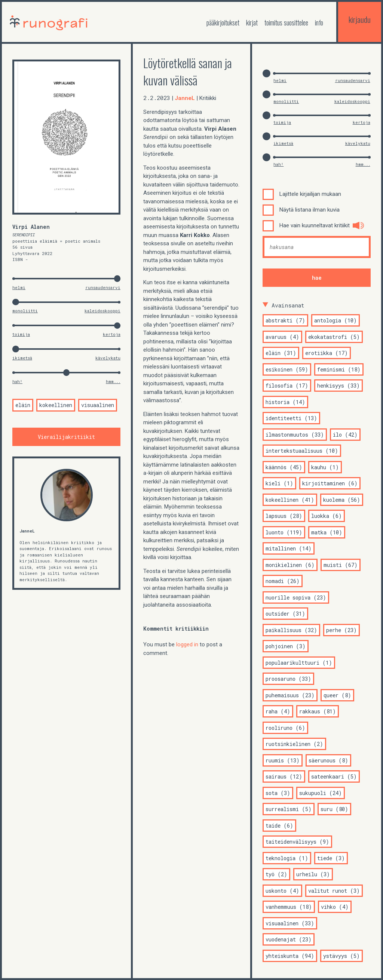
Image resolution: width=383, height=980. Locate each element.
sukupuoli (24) (321, 793)
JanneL (27, 531)
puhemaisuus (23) (290, 695)
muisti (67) (341, 565)
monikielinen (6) (290, 565)
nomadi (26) (283, 581)
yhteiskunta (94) (290, 956)
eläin (23, 405)
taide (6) (279, 826)
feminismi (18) (339, 369)
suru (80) (334, 809)
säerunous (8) (328, 760)
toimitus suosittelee (286, 22)
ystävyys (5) (341, 956)
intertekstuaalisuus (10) (302, 451)
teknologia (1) (287, 858)
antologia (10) (335, 320)
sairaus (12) (284, 776)
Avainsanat (288, 305)
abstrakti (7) (285, 320)
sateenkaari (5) (334, 776)
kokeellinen (56, 405)
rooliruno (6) (285, 728)
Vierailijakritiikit (66, 437)
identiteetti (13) (291, 418)
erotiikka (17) (327, 353)
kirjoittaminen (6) (330, 483)
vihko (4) (335, 907)
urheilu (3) (313, 874)
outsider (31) (285, 614)
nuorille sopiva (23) (296, 597)
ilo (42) (345, 435)
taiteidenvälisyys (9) (297, 842)
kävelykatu (108, 358)
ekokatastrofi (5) (334, 337)
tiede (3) (331, 858)
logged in (187, 644)
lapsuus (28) (284, 516)
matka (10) (327, 532)
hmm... (113, 381)
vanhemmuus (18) (289, 907)
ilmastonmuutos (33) (295, 435)
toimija (21, 334)
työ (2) (276, 874)
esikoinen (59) (287, 369)
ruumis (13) (283, 760)
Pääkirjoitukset (223, 22)
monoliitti (25, 311)
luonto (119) (284, 532)
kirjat (252, 22)
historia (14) (285, 402)
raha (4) (278, 711)
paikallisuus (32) (291, 630)
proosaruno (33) (288, 679)
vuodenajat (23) (289, 939)
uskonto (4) (282, 891)
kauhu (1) (325, 467)
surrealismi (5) (289, 809)
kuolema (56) (342, 500)
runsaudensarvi (103, 287)
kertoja (112, 334)
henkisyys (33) (338, 386)
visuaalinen (98, 405)
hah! (17, 381)
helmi (19, 287)
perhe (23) (341, 630)
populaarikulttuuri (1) (299, 663)
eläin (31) (281, 353)
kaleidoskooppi (102, 311)
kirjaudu (360, 19)
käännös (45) (284, 467)
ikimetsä (22, 358)
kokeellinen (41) (290, 500)
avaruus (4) (282, 337)
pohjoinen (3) (286, 646)
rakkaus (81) (318, 711)
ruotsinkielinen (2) (294, 744)
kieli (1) (279, 483)
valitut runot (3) (334, 891)
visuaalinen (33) (290, 923)
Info (319, 22)
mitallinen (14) (289, 548)
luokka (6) (327, 516)
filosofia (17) (287, 386)
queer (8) (337, 695)
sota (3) (278, 793)
